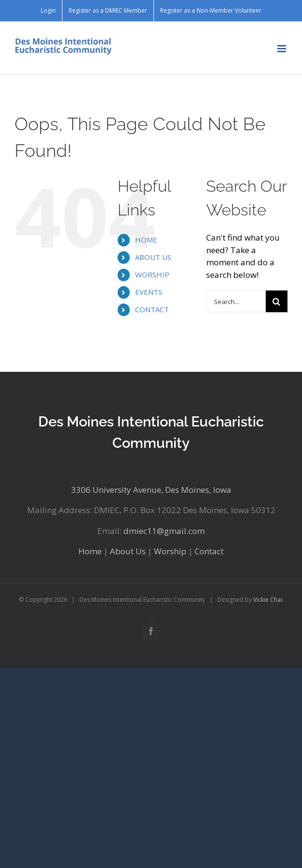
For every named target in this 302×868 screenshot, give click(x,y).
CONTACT (152, 309)
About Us (128, 551)
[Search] (277, 301)
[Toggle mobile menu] (282, 49)
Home (90, 551)
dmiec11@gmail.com (164, 531)
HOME (146, 240)
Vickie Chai (268, 600)
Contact (209, 551)
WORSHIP (152, 274)
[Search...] (236, 301)
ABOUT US (153, 257)
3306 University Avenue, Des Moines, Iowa (151, 490)
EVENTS (149, 292)
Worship (170, 551)
